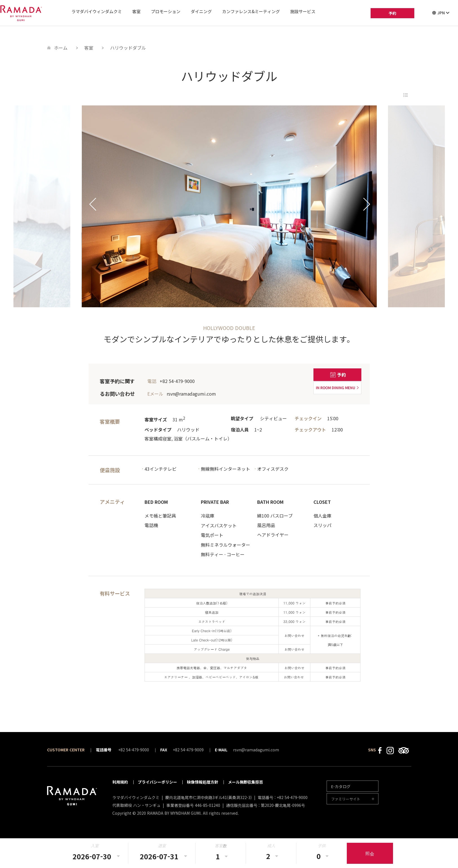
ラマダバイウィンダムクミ (97, 11)
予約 (392, 13)
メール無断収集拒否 (246, 782)
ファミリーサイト (346, 799)
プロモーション (166, 11)
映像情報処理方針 (203, 782)
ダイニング (201, 11)
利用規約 (120, 782)
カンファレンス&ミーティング (251, 11)
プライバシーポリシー (157, 782)
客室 (136, 11)
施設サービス (303, 11)
